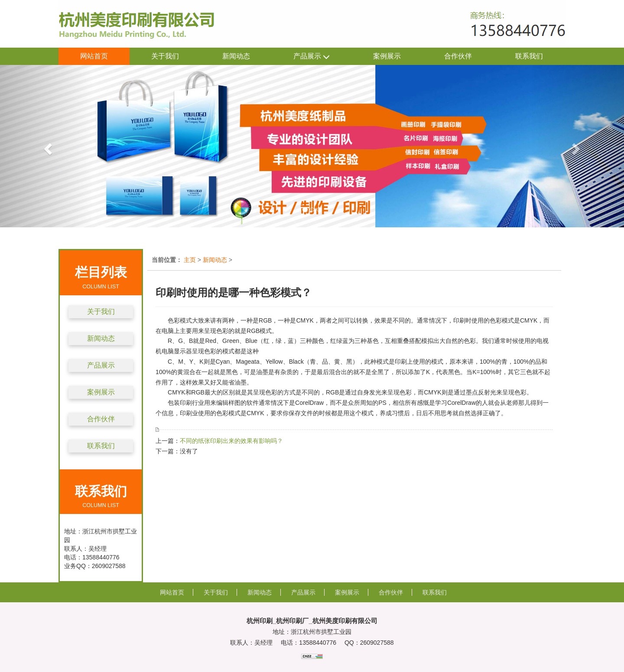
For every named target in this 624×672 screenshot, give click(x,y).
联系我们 (529, 56)
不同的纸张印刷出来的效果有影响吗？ (231, 441)
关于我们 (165, 56)
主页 (190, 260)
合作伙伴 (458, 56)
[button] (47, 146)
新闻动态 (236, 56)
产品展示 (312, 57)
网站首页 (94, 56)
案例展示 (387, 56)
